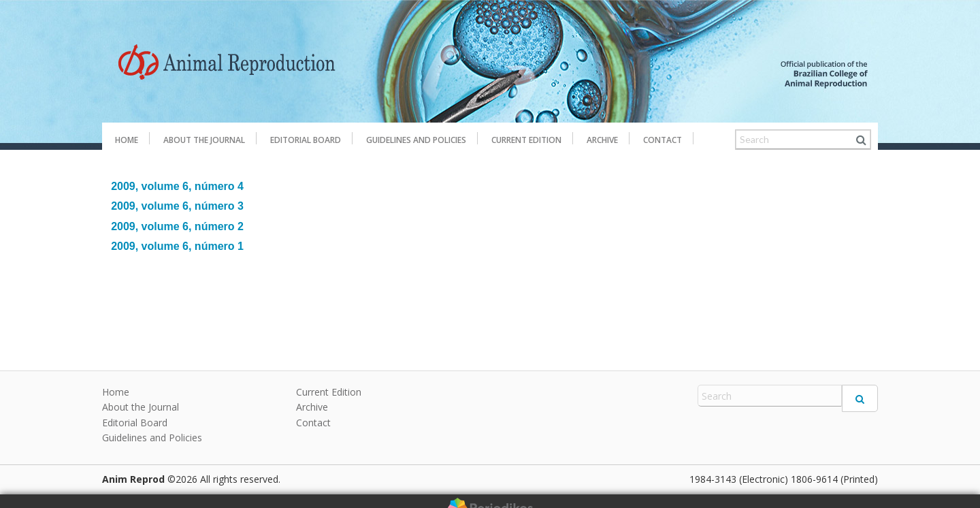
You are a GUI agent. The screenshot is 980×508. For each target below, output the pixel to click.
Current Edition (526, 140)
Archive (602, 140)
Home (127, 140)
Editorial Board (306, 140)
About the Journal (204, 140)
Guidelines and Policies (416, 140)
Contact (663, 140)
